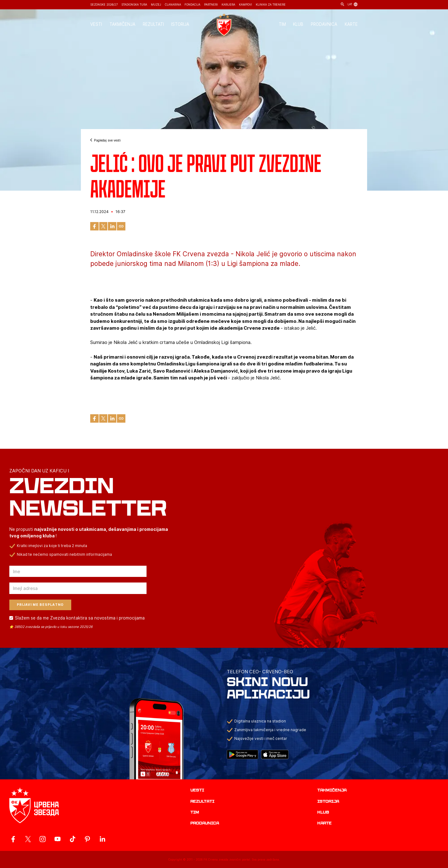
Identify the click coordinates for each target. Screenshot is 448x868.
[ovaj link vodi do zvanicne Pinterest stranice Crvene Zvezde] (87, 839)
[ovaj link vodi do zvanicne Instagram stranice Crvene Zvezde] (43, 839)
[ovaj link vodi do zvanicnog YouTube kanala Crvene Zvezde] (58, 839)
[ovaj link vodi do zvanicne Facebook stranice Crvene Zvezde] (13, 839)
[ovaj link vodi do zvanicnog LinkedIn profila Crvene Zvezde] (102, 839)
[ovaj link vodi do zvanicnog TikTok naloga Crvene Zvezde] (72, 839)
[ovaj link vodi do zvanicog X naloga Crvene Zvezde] (28, 839)
